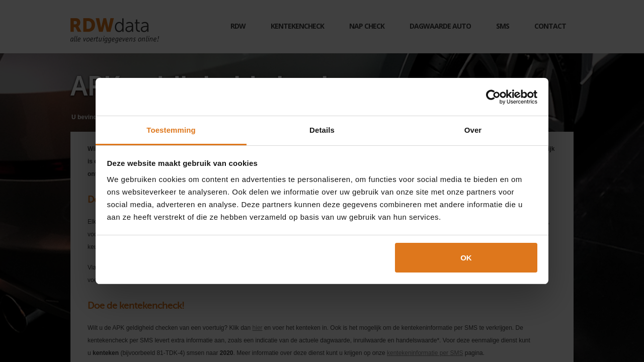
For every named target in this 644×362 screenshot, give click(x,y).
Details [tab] (322, 130)
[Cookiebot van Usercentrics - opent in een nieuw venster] (493, 97)
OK (466, 258)
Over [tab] (473, 130)
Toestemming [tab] (171, 130)
